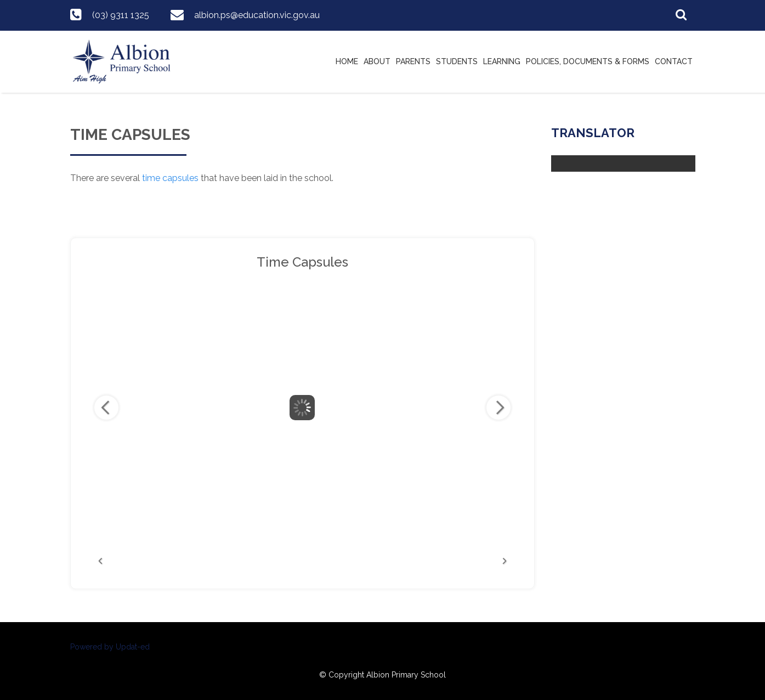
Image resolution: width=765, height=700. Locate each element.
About (377, 61)
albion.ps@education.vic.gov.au (257, 15)
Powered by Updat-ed (110, 647)
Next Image (498, 408)
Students (457, 61)
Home (347, 61)
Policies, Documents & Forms (588, 61)
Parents (413, 61)
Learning (502, 61)
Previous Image (106, 408)
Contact (674, 61)
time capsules (170, 178)
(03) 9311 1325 (121, 15)
